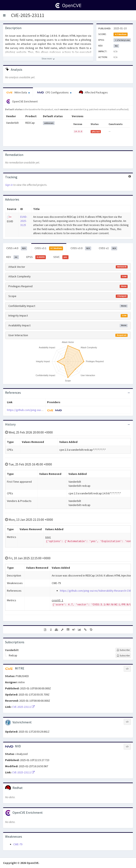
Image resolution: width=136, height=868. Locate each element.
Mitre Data (18, 92)
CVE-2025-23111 (28, 15)
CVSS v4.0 (17, 248)
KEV (13, 257)
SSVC (61, 257)
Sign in (9, 185)
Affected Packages (93, 93)
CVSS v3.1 (49, 248)
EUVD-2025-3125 (24, 221)
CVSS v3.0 (81, 248)
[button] (4, 15)
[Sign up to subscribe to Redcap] (123, 656)
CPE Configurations (54, 92)
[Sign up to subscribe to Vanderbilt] (123, 650)
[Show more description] (48, 59)
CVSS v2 (108, 248)
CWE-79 (18, 844)
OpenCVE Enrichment (22, 101)
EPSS (36, 257)
